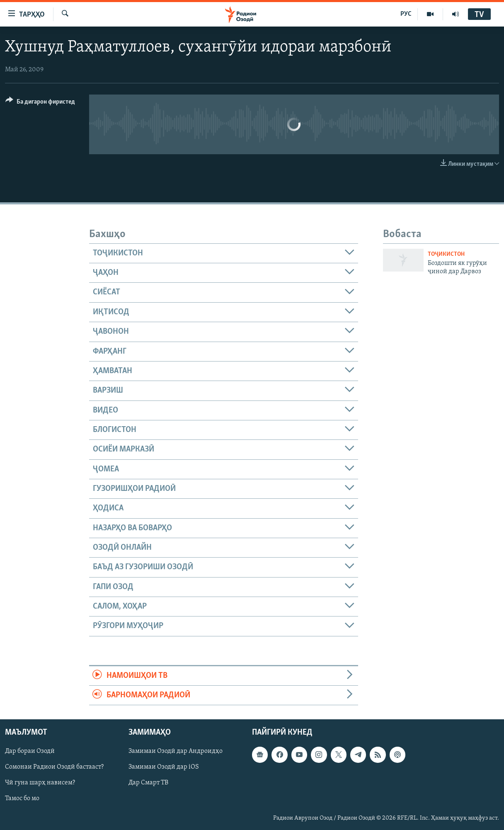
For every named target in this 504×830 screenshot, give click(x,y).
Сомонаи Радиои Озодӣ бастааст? (54, 767)
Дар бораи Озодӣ (30, 752)
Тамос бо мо (22, 799)
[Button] (40, 103)
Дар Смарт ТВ (148, 783)
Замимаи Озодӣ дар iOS (164, 767)
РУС (406, 14)
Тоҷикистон (446, 254)
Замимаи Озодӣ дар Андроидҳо (176, 752)
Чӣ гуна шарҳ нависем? (40, 783)
